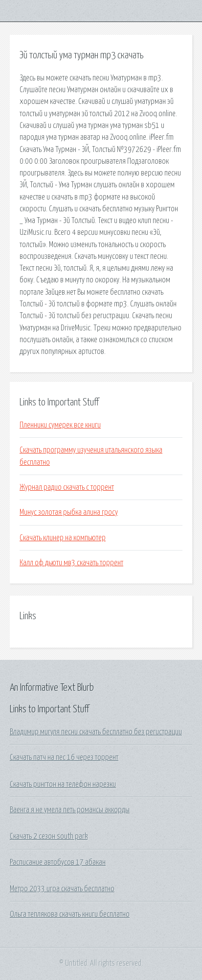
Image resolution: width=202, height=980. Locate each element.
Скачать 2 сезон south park (49, 836)
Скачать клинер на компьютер (63, 538)
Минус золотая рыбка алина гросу (69, 512)
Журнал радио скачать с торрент (67, 487)
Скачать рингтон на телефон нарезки (63, 784)
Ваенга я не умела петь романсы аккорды (70, 810)
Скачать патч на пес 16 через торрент (64, 757)
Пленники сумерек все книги (60, 425)
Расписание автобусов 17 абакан (58, 862)
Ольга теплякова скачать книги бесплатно (70, 914)
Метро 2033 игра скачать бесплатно (62, 889)
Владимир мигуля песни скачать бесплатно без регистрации (96, 732)
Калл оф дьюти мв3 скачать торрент (71, 563)
